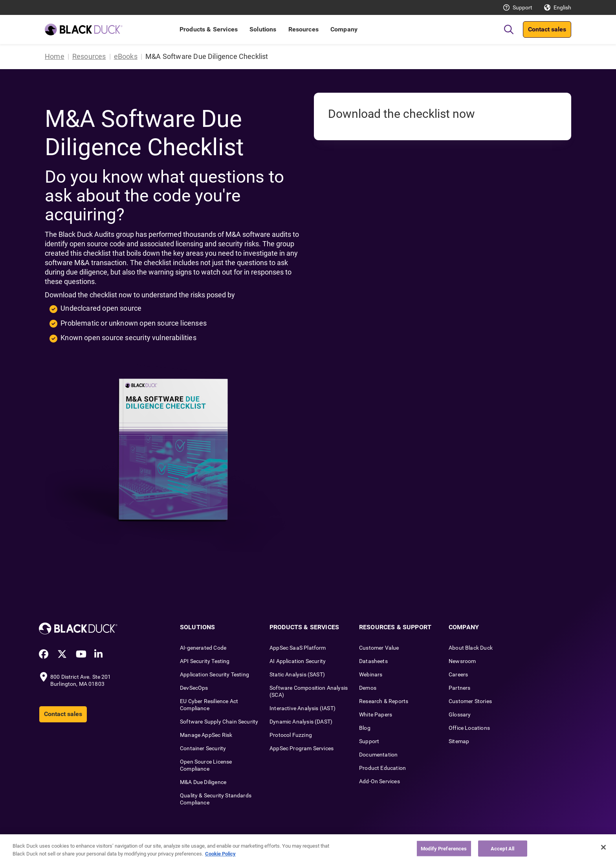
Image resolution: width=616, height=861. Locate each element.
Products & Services (209, 29)
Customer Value (379, 648)
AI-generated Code (203, 648)
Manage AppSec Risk (206, 735)
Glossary (460, 714)
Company (344, 29)
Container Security (203, 748)
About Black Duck (471, 648)
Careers (458, 674)
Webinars (371, 674)
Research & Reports (384, 701)
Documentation (378, 755)
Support (522, 7)
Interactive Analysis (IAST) (302, 708)
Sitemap (459, 741)
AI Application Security (298, 661)
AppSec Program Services (302, 748)
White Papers (376, 714)
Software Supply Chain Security (219, 722)
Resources (303, 29)
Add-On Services (379, 781)
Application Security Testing (214, 674)
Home (55, 56)
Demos (368, 688)
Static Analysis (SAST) (297, 674)
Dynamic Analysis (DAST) (301, 722)
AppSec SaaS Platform (298, 648)
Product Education (382, 768)
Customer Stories (470, 701)
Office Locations (469, 728)
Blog (365, 728)
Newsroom (462, 661)
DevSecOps (194, 688)
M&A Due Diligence (203, 782)
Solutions (263, 29)
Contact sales (547, 29)
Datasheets (373, 661)
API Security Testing (205, 661)
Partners (459, 688)
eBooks (126, 56)
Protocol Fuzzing (291, 735)
